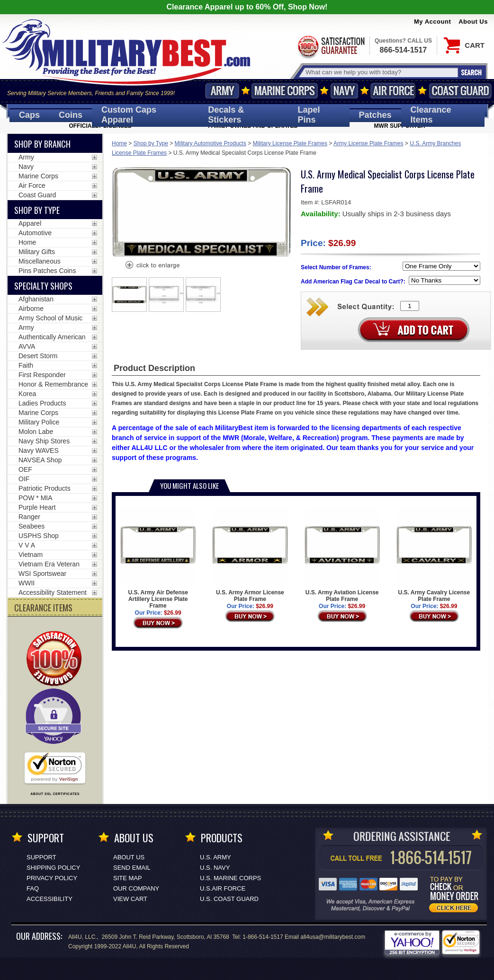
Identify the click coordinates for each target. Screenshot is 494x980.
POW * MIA (36, 498)
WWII (27, 583)
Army (222, 91)
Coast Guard (460, 91)
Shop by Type (151, 143)
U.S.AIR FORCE (223, 888)
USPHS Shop (39, 536)
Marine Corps (285, 91)
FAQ (33, 888)
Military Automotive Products (211, 143)
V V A (27, 545)
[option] (129, 295)
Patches (375, 115)
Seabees (31, 526)
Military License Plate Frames (290, 143)
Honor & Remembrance (53, 384)
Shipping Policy (53, 868)
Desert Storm (38, 356)
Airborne (31, 309)
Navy (344, 91)
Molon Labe (36, 432)
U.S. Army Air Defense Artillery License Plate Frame (158, 558)
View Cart (130, 899)
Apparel (30, 223)
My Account (432, 22)
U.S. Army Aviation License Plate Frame (342, 555)
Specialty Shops (43, 286)
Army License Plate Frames (368, 143)
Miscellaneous (40, 261)
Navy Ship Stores (44, 441)
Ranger (29, 517)
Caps (29, 115)
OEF (25, 469)
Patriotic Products (45, 488)
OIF (24, 479)
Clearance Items (431, 115)
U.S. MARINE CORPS (230, 878)
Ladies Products (42, 403)
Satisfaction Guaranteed (331, 46)
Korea (27, 394)
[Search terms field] (380, 72)
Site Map (128, 878)
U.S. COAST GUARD (229, 899)
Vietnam (31, 555)
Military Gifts (37, 252)
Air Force (393, 91)
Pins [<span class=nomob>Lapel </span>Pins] (309, 115)
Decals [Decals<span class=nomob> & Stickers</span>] (226, 115)
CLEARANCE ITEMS (43, 608)
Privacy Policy (52, 878)
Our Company (136, 888)
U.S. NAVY (215, 868)
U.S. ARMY (216, 857)
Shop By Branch (42, 144)
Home (119, 143)
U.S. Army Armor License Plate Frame (250, 555)
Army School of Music (50, 318)
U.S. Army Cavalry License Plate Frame (434, 555)
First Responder (42, 375)
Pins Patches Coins (47, 271)
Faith (26, 365)
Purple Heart (37, 507)
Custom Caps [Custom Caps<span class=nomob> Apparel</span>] (129, 115)
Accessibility (49, 899)
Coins (71, 115)
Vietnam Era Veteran (49, 564)
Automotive (35, 233)
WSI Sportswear (42, 574)
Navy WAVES (39, 450)
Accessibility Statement (53, 592)
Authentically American (52, 337)
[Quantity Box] (410, 306)
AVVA (27, 346)
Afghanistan (36, 299)
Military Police (39, 422)
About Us (473, 22)
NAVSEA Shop (40, 460)
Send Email (132, 868)
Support (41, 857)
